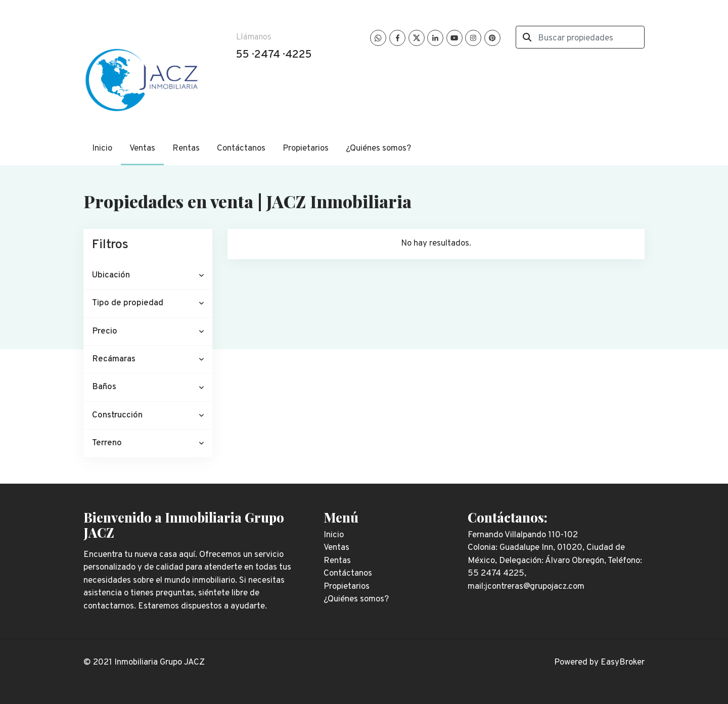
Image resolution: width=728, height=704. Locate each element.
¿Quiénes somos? (378, 149)
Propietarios (306, 149)
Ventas (142, 149)
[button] (148, 276)
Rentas (186, 149)
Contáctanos (241, 149)
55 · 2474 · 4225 (274, 55)
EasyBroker (623, 663)
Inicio (102, 149)
